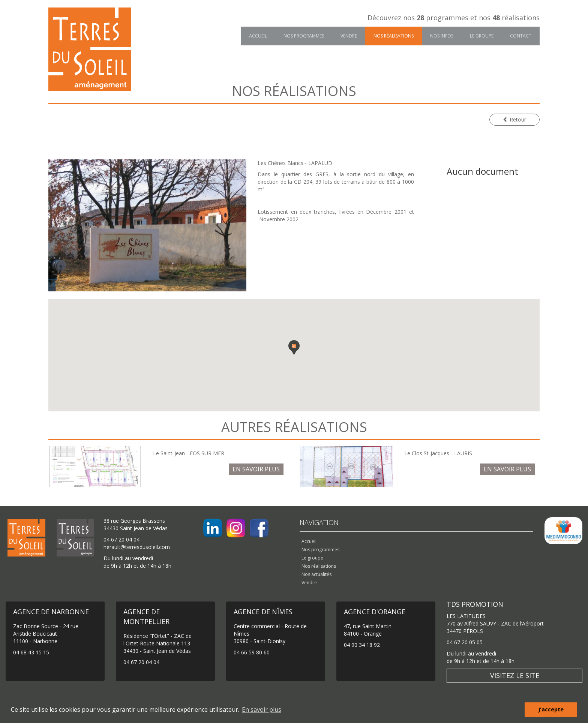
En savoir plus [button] (262, 709)
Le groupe (482, 36)
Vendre (349, 36)
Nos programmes (304, 36)
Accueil (258, 36)
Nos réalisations (394, 36)
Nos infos (442, 36)
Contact (521, 36)
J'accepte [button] (551, 709)
